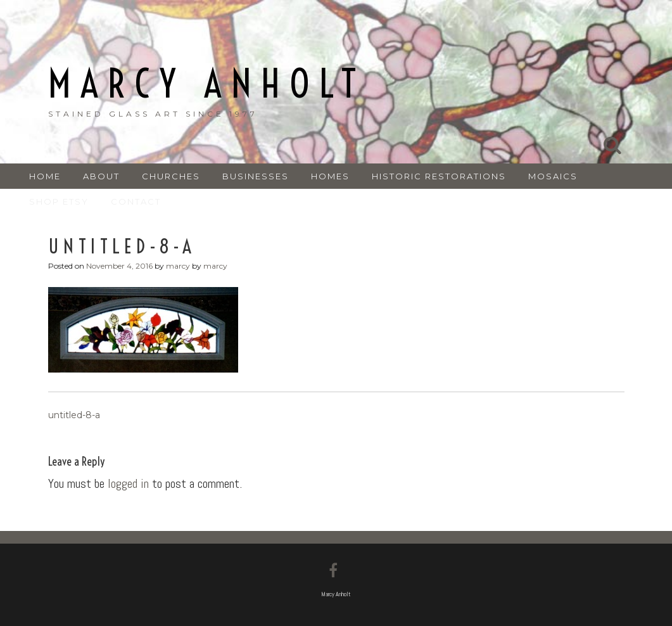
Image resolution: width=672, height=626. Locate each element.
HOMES (330, 176)
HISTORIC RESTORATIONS (439, 176)
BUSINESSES (256, 176)
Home (45, 176)
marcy (178, 266)
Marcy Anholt (207, 84)
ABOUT (101, 176)
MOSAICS (553, 176)
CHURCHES (171, 176)
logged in (128, 483)
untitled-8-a (74, 415)
